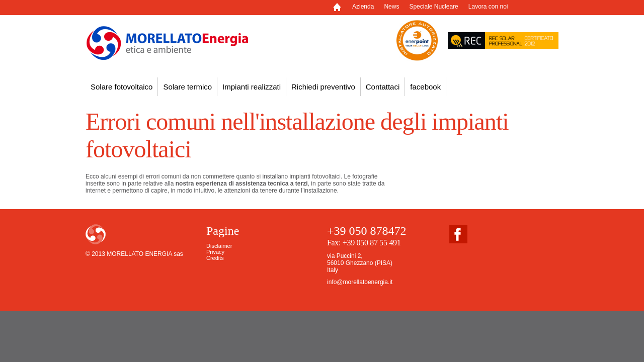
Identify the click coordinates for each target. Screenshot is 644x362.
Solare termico (187, 87)
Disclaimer (219, 246)
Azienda (363, 7)
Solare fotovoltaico (122, 87)
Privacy (215, 252)
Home (342, 10)
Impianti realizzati (252, 87)
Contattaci (383, 87)
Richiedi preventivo (323, 87)
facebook (425, 87)
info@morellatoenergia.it (360, 282)
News (391, 7)
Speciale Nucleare (433, 7)
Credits (215, 258)
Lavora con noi (488, 7)
